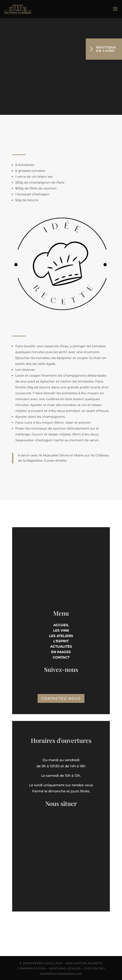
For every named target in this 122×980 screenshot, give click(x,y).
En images (61, 652)
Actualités (61, 646)
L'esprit (61, 641)
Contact (61, 657)
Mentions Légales (65, 968)
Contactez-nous (61, 698)
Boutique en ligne (103, 49)
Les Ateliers (61, 636)
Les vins (61, 630)
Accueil (61, 625)
